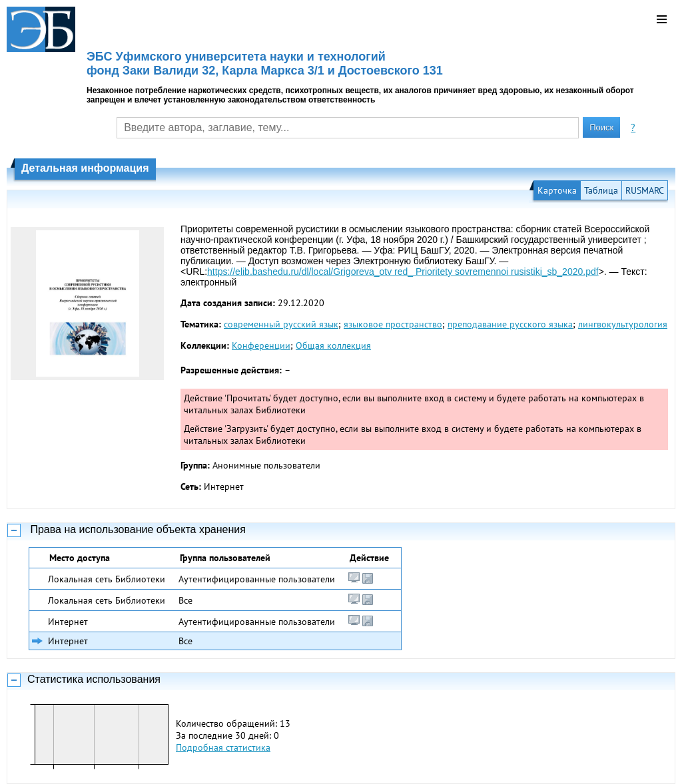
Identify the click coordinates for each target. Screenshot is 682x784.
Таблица (601, 190)
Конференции (261, 345)
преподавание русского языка (510, 324)
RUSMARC (645, 190)
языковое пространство (393, 324)
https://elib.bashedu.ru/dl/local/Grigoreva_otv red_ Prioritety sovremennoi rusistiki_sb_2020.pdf (403, 272)
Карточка (557, 190)
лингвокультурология (623, 324)
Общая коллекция (333, 345)
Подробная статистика (223, 747)
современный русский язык (281, 324)
